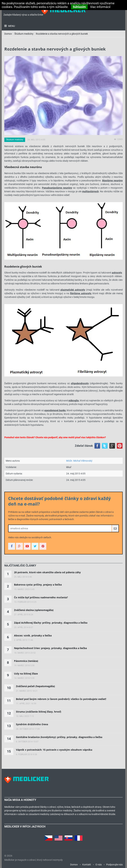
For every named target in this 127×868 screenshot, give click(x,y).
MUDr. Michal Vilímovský (79, 461)
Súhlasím (79, 7)
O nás (99, 865)
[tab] (20, 566)
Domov (8, 34)
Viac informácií (100, 7)
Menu (11, 26)
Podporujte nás (114, 865)
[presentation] (20, 566)
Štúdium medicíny (24, 34)
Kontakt (87, 865)
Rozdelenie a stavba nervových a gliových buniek (62, 34)
